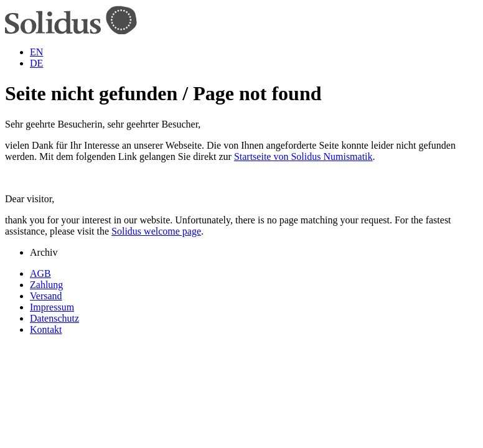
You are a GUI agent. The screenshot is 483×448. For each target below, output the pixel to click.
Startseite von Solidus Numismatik (303, 156)
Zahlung (46, 285)
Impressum (52, 307)
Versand (46, 296)
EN (36, 52)
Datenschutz (54, 318)
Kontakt (46, 329)
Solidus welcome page (156, 231)
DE (36, 63)
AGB (40, 273)
